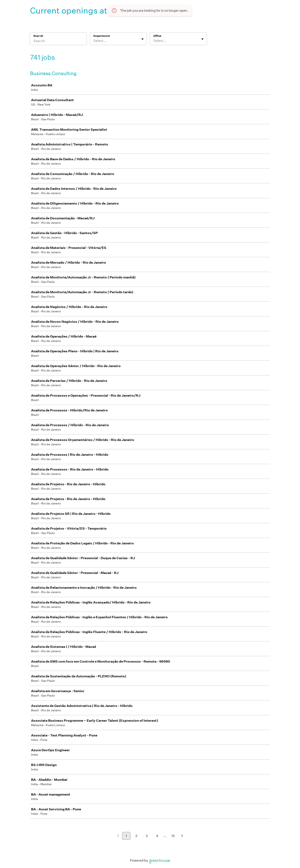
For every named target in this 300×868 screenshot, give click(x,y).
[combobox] (94, 41)
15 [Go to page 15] (173, 836)
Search (38, 36)
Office (157, 36)
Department (102, 36)
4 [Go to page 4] (157, 836)
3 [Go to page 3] (147, 836)
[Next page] (182, 836)
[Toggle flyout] (142, 39)
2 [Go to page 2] (136, 836)
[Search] (58, 41)
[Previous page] (118, 836)
